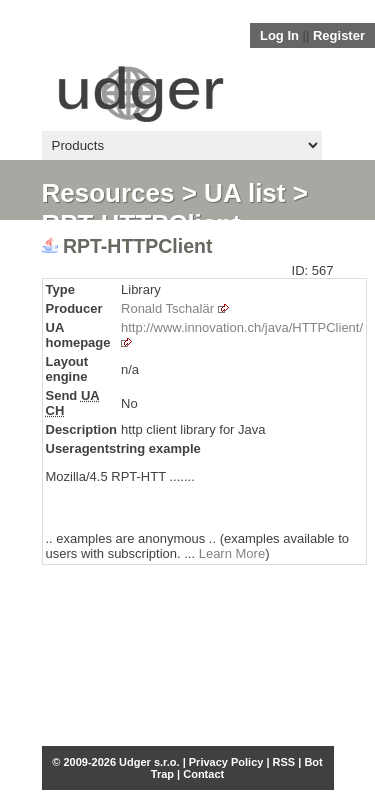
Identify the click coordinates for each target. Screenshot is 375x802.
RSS (284, 762)
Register (339, 35)
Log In (279, 35)
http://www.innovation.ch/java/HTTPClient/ (242, 327)
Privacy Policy (226, 762)
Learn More (232, 553)
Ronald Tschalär (167, 308)
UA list (244, 193)
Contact (203, 774)
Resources (108, 193)
